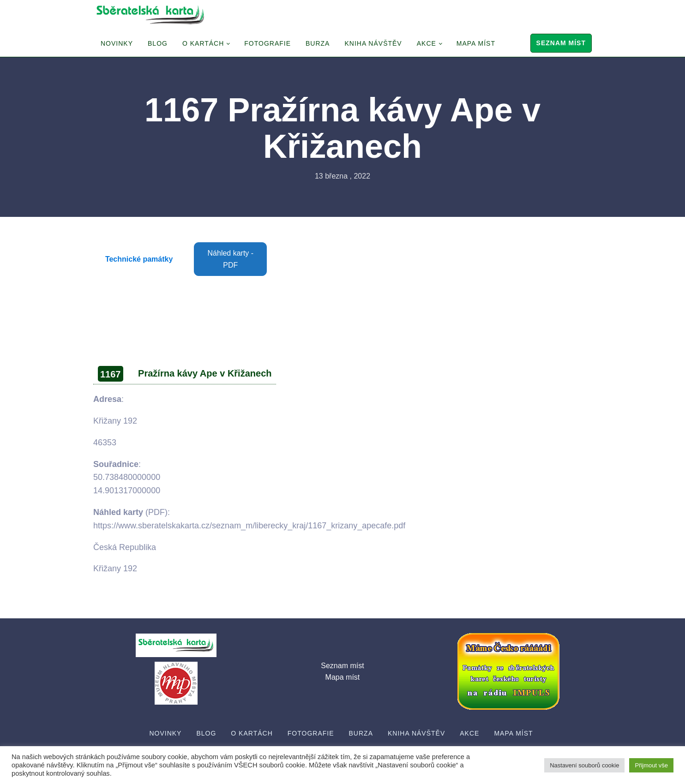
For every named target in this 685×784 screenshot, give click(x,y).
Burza (318, 43)
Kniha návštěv (373, 43)
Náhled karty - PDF (231, 259)
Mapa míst (476, 43)
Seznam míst (561, 43)
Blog (158, 43)
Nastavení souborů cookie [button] (584, 765)
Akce (427, 43)
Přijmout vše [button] (651, 765)
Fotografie (267, 43)
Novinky (117, 43)
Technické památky (139, 259)
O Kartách (203, 43)
